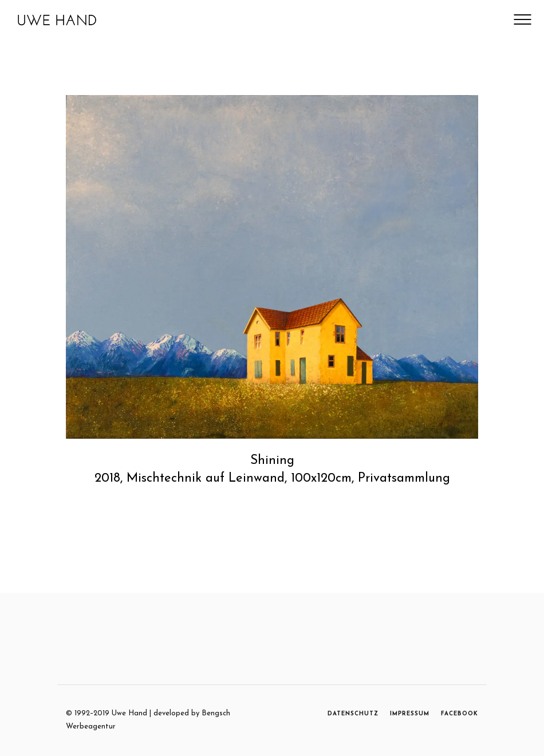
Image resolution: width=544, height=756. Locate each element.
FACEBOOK (460, 714)
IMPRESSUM (410, 714)
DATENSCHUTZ (353, 714)
